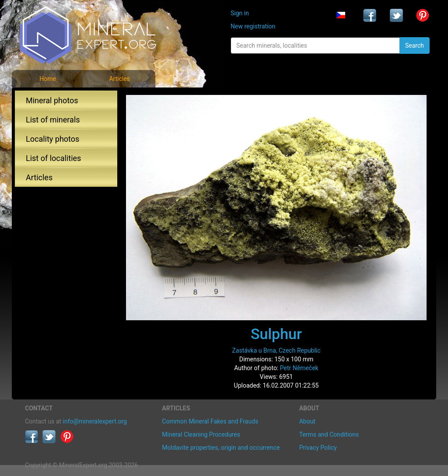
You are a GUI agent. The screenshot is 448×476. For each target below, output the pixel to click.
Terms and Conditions (329, 434)
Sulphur (276, 334)
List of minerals (53, 120)
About (307, 421)
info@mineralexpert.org (95, 421)
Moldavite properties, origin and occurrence (221, 448)
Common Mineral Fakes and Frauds (210, 421)
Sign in (240, 13)
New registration (253, 26)
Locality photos (52, 139)
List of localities (53, 158)
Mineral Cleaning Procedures (201, 434)
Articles (119, 79)
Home (48, 79)
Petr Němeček (299, 368)
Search (415, 45)
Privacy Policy (318, 448)
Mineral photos (52, 100)
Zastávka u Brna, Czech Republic (276, 350)
